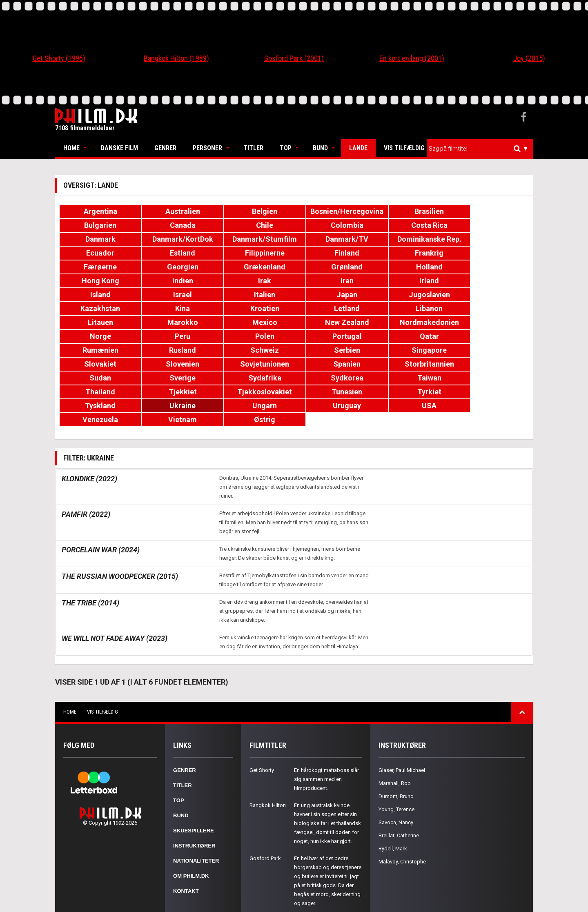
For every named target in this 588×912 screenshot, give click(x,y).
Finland (98, 253)
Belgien (255, 211)
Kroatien (177, 295)
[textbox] (482, 149)
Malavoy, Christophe (402, 820)
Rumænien (255, 322)
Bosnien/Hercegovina (335, 211)
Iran (411, 267)
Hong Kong (176, 267)
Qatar (177, 322)
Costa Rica (333, 225)
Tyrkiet (333, 364)
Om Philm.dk (191, 834)
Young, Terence (396, 768)
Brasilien (411, 211)
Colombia (255, 225)
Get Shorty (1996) (59, 58)
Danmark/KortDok (490, 225)
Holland (98, 267)
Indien (255, 267)
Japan (333, 281)
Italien (255, 281)
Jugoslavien (411, 281)
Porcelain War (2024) (101, 508)
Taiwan (411, 350)
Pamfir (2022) (86, 473)
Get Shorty (262, 728)
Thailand (490, 350)
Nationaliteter (196, 819)
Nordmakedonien (255, 308)
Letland (255, 295)
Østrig (490, 378)
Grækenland (411, 253)
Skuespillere (194, 789)
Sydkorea (333, 350)
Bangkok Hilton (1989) (176, 58)
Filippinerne (490, 239)
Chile (176, 225)
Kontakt (186, 849)
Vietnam (411, 378)
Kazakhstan (490, 281)
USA (255, 378)
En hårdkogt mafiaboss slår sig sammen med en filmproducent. (326, 737)
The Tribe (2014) (90, 561)
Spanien (411, 336)
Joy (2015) (529, 58)
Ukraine (490, 364)
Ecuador (333, 239)
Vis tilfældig (404, 148)
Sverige (176, 350)
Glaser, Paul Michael (402, 728)
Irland (490, 267)
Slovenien (255, 336)
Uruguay (177, 378)
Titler (253, 148)
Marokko (490, 295)
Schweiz (411, 322)
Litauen (411, 295)
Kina (98, 295)
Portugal (98, 322)
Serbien (490, 322)
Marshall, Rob (395, 742)
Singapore (98, 336)
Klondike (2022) (89, 437)
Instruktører (194, 804)
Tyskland (411, 364)
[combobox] (480, 149)
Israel (176, 281)
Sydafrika (255, 350)
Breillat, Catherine (399, 794)
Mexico (98, 308)
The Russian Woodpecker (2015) (120, 535)
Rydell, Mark (393, 807)
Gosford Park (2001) (294, 58)
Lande (358, 148)
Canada (98, 225)
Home (71, 148)
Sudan (98, 350)
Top (286, 148)
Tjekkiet (98, 364)
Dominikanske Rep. (255, 239)
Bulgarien (490, 211)
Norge (333, 308)
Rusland (333, 322)
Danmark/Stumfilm (98, 239)
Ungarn (98, 378)
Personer (207, 148)
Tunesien (255, 364)
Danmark (411, 225)
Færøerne (255, 253)
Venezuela (333, 378)
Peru (411, 308)
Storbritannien (490, 336)
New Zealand (176, 308)
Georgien (333, 253)
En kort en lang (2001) (412, 58)
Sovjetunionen (333, 336)
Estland (411, 239)
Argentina (98, 211)
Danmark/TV (177, 239)
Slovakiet (177, 336)
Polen (490, 308)
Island (98, 281)
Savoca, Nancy (396, 781)
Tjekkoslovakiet (176, 364)
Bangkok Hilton (268, 764)
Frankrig (176, 253)
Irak (333, 267)
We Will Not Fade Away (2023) (115, 597)
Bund (320, 148)
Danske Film (119, 148)
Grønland (490, 253)
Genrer (165, 148)
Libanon (333, 295)
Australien (177, 211)
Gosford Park (265, 817)
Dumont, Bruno (396, 755)
